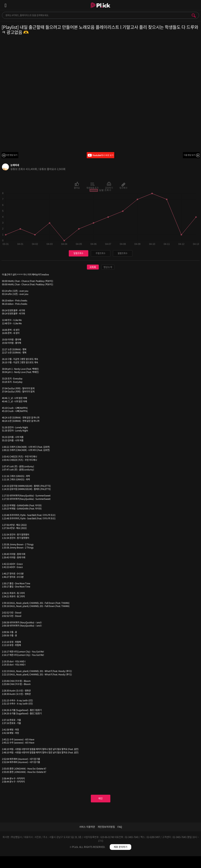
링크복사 (123, 188)
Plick (101, 9)
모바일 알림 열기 (196, 5)
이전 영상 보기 (12, 155)
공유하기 (109, 188)
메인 (100, 798)
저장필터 (126, 863)
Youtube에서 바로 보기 (100, 155)
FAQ (120, 827)
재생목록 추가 (92, 188)
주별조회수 (100, 253)
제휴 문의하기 (121, 847)
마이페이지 (176, 863)
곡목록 (93, 267)
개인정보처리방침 (106, 827)
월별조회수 (123, 253)
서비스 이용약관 (87, 827)
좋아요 (77, 188)
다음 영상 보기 (190, 155)
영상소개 (108, 267)
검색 (194, 16)
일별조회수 (78, 253)
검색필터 (75, 863)
